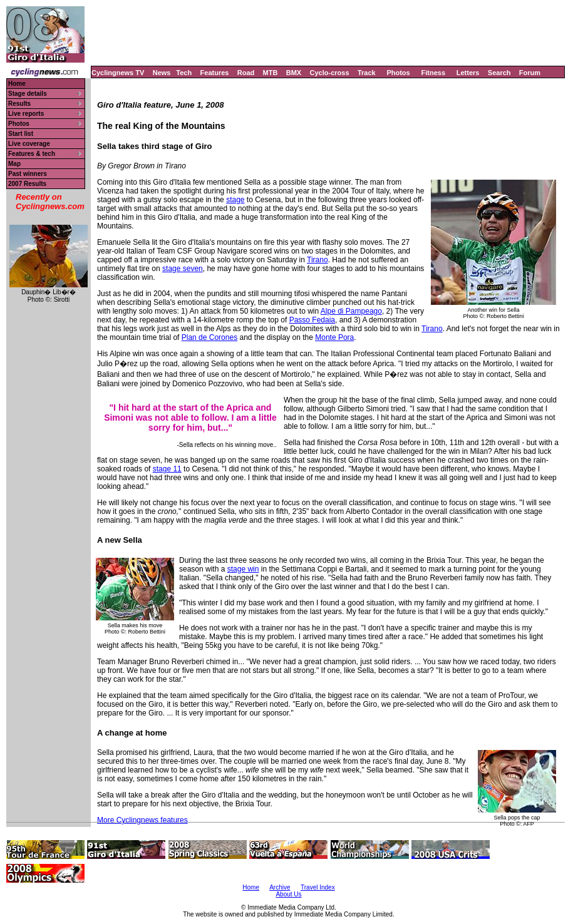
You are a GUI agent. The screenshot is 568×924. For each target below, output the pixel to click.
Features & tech (32, 154)
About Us (288, 894)
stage (235, 200)
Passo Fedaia (312, 320)
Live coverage (29, 144)
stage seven (183, 269)
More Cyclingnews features (142, 820)
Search (499, 73)
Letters (468, 73)
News (162, 73)
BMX (294, 73)
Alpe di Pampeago (351, 311)
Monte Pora (334, 337)
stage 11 (167, 469)
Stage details (28, 94)
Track (367, 73)
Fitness (433, 73)
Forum (530, 73)
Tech (184, 73)
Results (19, 104)
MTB (271, 73)
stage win (243, 569)
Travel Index (318, 887)
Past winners (28, 174)
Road (246, 73)
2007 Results (27, 184)
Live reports (26, 114)
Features (215, 73)
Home (17, 84)
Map (14, 164)
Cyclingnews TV (118, 73)
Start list (21, 134)
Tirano (318, 260)
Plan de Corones (209, 337)
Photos (398, 73)
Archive (280, 887)
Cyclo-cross (330, 73)
